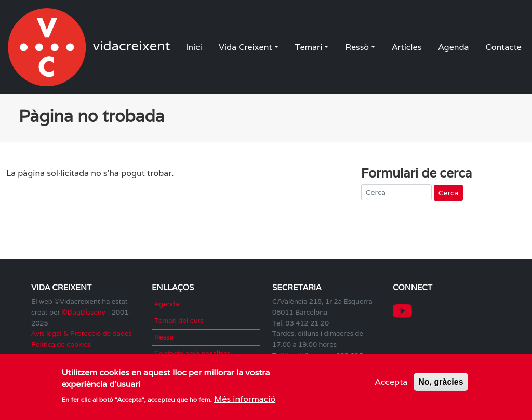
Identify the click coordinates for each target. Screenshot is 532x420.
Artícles (407, 47)
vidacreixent (48, 47)
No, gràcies (441, 384)
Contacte (503, 47)
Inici (194, 47)
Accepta (391, 384)
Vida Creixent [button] (245, 47)
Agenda (453, 47)
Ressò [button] (357, 47)
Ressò (164, 337)
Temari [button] (309, 47)
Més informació (245, 402)
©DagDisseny (84, 312)
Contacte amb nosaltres (192, 353)
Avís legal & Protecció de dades (82, 334)
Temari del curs (179, 321)
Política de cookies (61, 344)
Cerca (448, 193)
